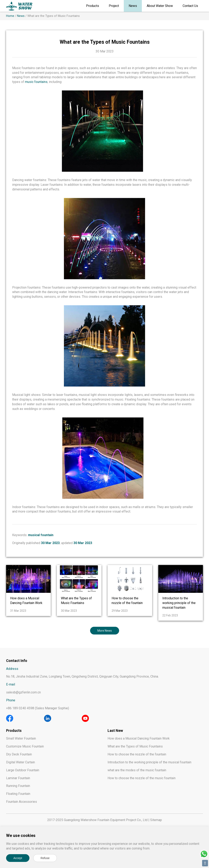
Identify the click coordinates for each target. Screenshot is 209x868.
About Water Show (160, 6)
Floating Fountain (18, 794)
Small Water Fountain (21, 738)
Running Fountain (18, 786)
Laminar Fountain (18, 778)
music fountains (36, 82)
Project (114, 6)
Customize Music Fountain (25, 746)
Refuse (45, 858)
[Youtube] (85, 718)
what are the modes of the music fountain (137, 770)
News (133, 6)
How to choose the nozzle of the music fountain (142, 778)
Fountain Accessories (22, 802)
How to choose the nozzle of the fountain (137, 754)
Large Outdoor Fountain (23, 770)
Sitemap (156, 820)
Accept (18, 858)
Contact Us (190, 6)
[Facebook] (10, 718)
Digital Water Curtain (20, 762)
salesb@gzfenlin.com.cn (23, 692)
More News (105, 631)
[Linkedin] (48, 718)
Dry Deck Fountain (19, 754)
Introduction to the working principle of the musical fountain (179, 603)
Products (93, 6)
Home (10, 16)
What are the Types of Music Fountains (135, 746)
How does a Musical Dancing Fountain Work (139, 738)
